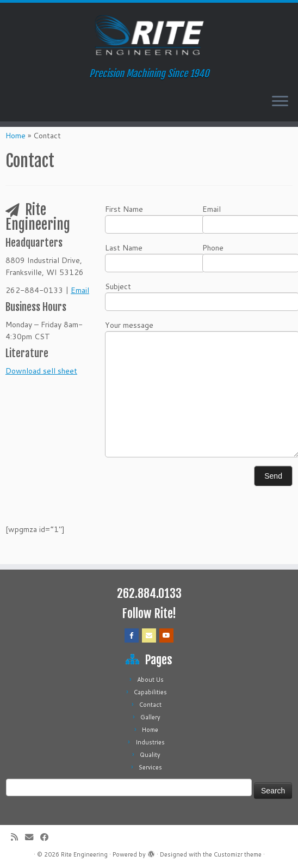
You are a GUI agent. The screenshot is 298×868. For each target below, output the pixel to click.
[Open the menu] (280, 102)
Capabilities (150, 692)
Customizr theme (238, 854)
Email (80, 290)
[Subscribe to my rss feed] (18, 837)
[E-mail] (33, 837)
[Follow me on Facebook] (48, 837)
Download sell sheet (41, 371)
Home (15, 136)
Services (150, 767)
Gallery (150, 717)
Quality (150, 755)
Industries (150, 742)
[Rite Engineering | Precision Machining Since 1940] (149, 35)
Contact (150, 705)
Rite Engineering (84, 854)
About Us (150, 680)
